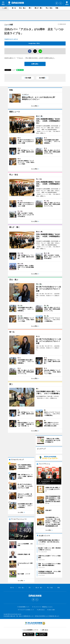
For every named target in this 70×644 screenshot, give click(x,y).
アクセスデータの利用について (27, 610)
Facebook (57, 3)
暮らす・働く (39, 8)
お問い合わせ (41, 610)
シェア (14, 70)
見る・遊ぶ (22, 8)
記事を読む (35, 64)
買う (30, 8)
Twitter (61, 3)
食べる (14, 8)
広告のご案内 (52, 610)
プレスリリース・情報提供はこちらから (43, 607)
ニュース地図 (9, 25)
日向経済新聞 (16, 3)
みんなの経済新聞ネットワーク (35, 623)
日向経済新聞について (24, 607)
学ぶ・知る (49, 8)
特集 (57, 8)
